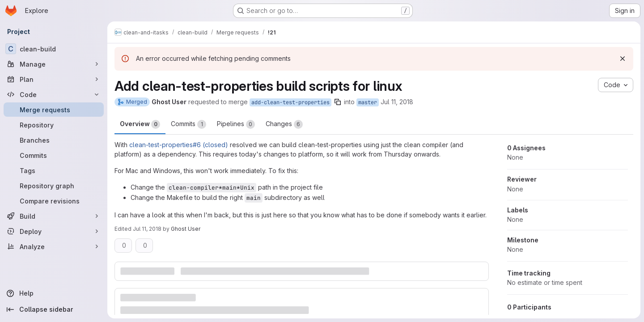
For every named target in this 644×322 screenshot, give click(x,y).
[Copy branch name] (338, 102)
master (368, 102)
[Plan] (54, 79)
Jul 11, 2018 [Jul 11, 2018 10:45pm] (147, 229)
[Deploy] (54, 231)
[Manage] (54, 64)
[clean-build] (54, 49)
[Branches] (54, 140)
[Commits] (54, 155)
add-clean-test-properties (290, 102)
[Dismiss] (623, 59)
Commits (189, 124)
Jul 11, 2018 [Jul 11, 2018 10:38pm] (397, 102)
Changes (284, 124)
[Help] (54, 293)
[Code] (54, 94)
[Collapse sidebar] (54, 309)
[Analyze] (54, 246)
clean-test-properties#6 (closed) (179, 145)
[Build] (54, 216)
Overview (140, 124)
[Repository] (54, 125)
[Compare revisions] (54, 201)
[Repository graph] (54, 186)
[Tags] (54, 170)
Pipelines (236, 124)
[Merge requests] (54, 110)
